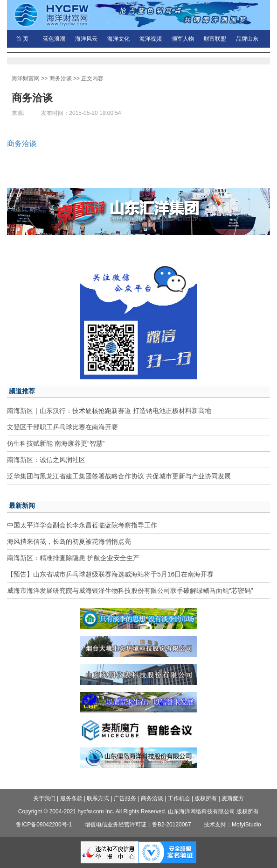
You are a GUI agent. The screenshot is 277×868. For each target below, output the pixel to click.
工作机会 (179, 798)
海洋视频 (151, 39)
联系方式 (98, 798)
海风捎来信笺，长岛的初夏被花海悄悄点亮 (69, 541)
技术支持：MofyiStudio (232, 825)
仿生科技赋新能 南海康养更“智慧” (56, 443)
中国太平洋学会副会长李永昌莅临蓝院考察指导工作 (82, 525)
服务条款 (71, 798)
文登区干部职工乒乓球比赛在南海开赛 (62, 427)
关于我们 (44, 798)
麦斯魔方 (233, 798)
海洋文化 (118, 39)
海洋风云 (86, 39)
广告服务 (125, 798)
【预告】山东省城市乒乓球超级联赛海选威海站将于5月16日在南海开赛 (110, 574)
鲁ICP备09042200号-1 (44, 825)
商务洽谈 (61, 78)
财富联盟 (215, 39)
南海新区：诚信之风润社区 (46, 460)
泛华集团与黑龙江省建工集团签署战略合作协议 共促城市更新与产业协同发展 (119, 476)
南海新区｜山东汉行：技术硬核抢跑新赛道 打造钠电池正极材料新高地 (109, 411)
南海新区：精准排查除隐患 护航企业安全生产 (73, 558)
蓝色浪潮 (54, 39)
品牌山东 (247, 39)
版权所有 (206, 798)
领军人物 (183, 39)
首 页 (22, 39)
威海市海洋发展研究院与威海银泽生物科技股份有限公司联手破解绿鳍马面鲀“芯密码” (130, 591)
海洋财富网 (26, 78)
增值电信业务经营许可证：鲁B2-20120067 (138, 825)
